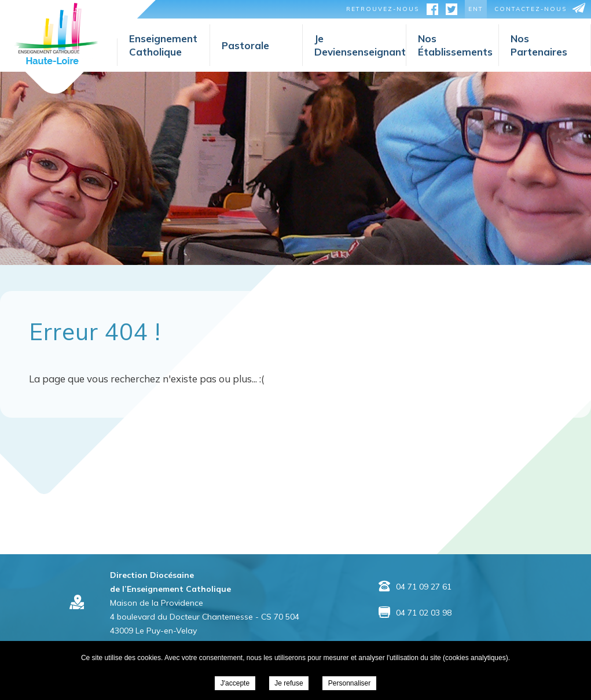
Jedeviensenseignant (360, 45)
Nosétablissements (455, 45)
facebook (432, 11)
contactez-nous (531, 9)
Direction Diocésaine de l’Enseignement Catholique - (56, 34)
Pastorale (245, 45)
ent (476, 9)
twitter (451, 11)
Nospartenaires (539, 45)
